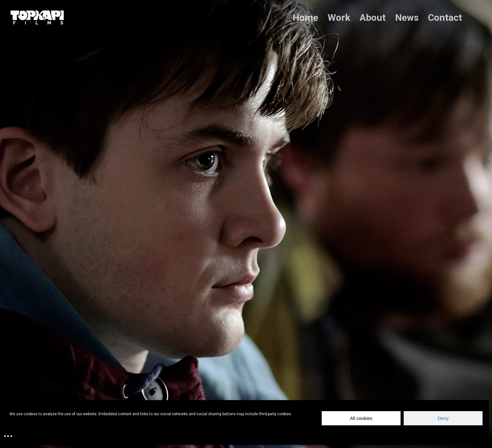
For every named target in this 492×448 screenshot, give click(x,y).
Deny (443, 418)
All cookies (361, 418)
